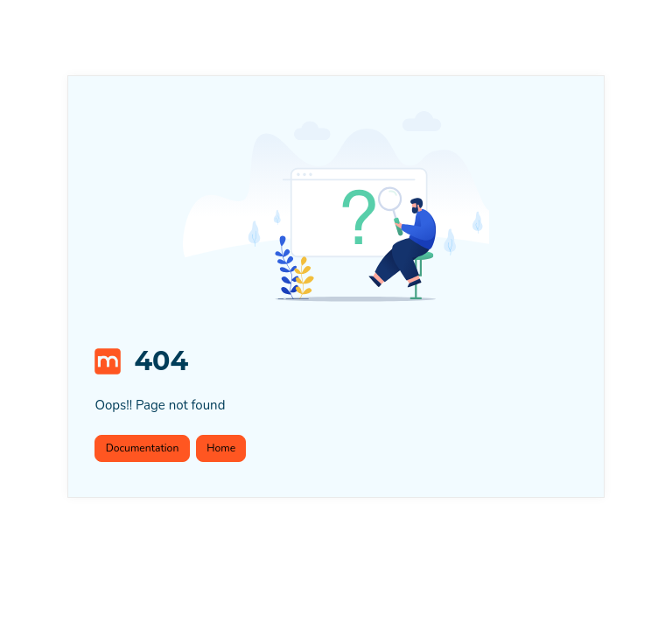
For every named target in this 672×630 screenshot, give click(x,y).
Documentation (143, 448)
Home (221, 448)
